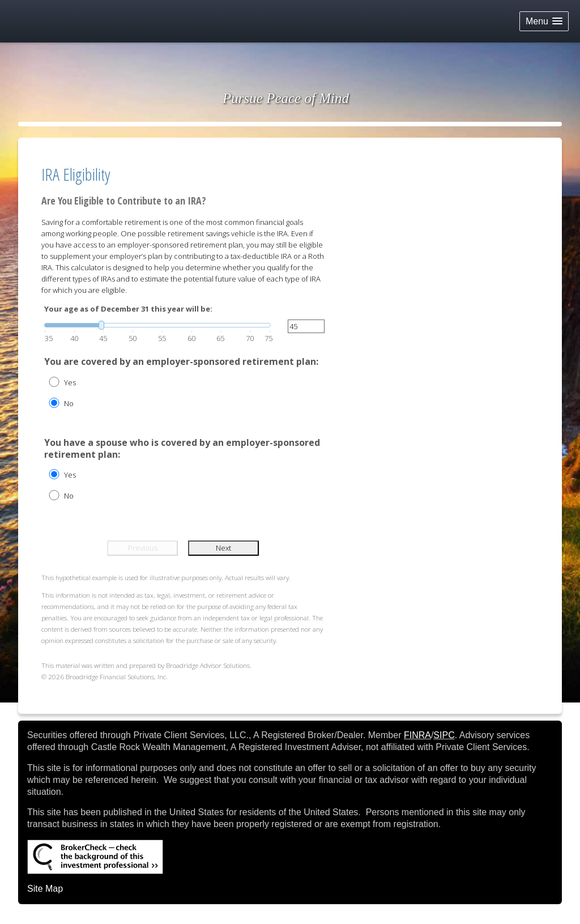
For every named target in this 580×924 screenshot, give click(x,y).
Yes (70, 382)
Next (223, 548)
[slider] (157, 325)
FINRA (417, 735)
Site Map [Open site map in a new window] (45, 889)
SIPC (444, 735)
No (69, 403)
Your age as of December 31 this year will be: (128, 309)
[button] (544, 21)
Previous (143, 548)
